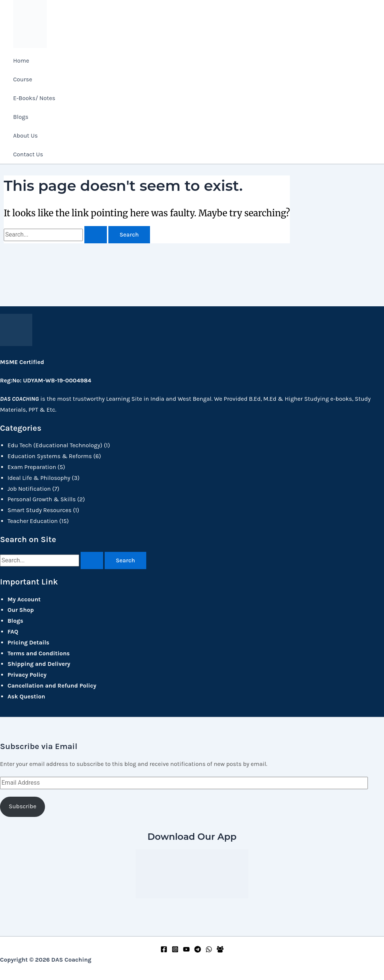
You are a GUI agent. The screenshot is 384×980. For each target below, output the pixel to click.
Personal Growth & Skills (42, 499)
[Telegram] (198, 951)
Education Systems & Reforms (50, 455)
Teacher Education (33, 520)
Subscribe (22, 806)
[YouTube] (186, 951)
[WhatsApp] (209, 951)
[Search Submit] (96, 236)
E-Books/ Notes (34, 98)
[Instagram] (175, 951)
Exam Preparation (32, 466)
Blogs (21, 117)
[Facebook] (164, 951)
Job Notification (29, 488)
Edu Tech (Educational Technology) (55, 445)
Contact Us (28, 154)
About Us (25, 136)
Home (21, 61)
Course (23, 79)
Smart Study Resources (40, 509)
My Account (24, 599)
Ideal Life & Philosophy (39, 477)
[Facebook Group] (220, 951)
